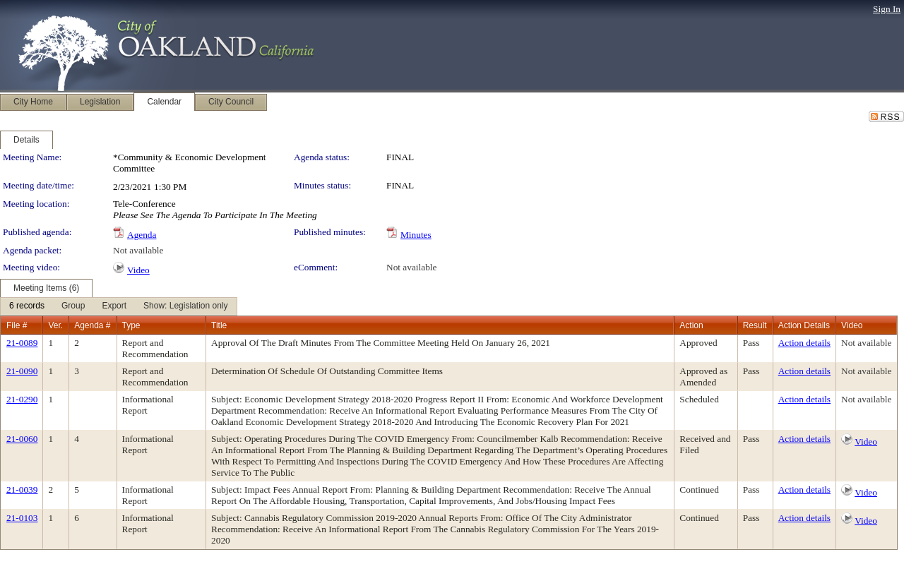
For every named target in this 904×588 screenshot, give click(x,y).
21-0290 (22, 399)
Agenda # (92, 325)
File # (17, 325)
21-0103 (22, 518)
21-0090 (22, 371)
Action (691, 325)
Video (138, 270)
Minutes (416, 235)
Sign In (887, 9)
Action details (804, 343)
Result (755, 325)
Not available (138, 250)
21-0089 (22, 343)
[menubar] (119, 306)
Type (131, 325)
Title (219, 325)
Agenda (142, 235)
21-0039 (22, 490)
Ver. (55, 325)
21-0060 (22, 439)
